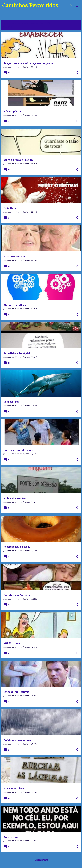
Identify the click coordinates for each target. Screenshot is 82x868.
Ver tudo (8, 27)
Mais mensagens (41, 860)
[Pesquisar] (71, 6)
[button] (77, 73)
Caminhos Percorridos (30, 5)
